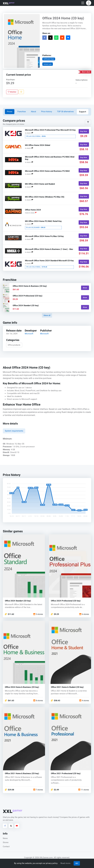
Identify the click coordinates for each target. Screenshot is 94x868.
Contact (6, 847)
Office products (14, 345)
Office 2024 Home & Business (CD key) (22, 687)
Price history (47, 112)
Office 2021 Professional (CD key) (66, 774)
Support (83, 112)
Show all (47, 315)
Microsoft (29, 334)
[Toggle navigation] (83, 3)
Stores (6, 842)
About (33, 112)
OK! (77, 863)
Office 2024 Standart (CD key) (18, 601)
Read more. (66, 863)
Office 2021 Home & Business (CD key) (22, 774)
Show (85, 288)
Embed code (48, 64)
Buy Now (84, 131)
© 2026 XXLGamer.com (43, 858)
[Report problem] (21, 92)
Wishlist (12, 92)
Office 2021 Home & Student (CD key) (67, 687)
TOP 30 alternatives (65, 112)
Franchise (22, 112)
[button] (89, 3)
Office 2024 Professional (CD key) (66, 601)
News (5, 838)
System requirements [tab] (14, 431)
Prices (10, 112)
